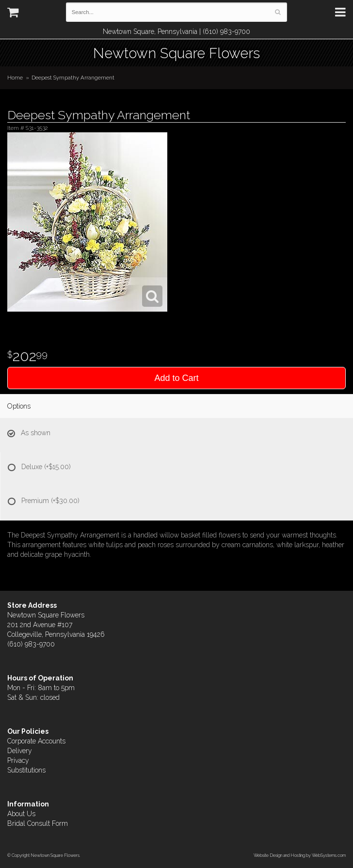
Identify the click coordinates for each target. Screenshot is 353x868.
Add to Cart (176, 378)
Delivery (20, 751)
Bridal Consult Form (38, 823)
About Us (21, 814)
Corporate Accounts (36, 741)
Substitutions (26, 770)
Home (15, 78)
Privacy (18, 760)
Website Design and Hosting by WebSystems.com (300, 855)
